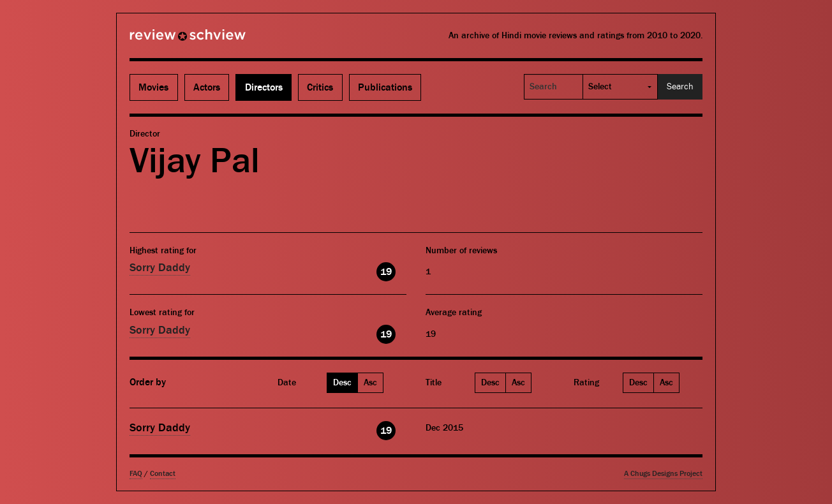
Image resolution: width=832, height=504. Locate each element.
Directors (264, 87)
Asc (370, 383)
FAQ (136, 474)
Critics (320, 87)
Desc (342, 383)
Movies (153, 87)
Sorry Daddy (160, 268)
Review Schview (166, 40)
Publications (385, 87)
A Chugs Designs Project (663, 474)
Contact (163, 474)
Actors (207, 87)
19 (386, 272)
